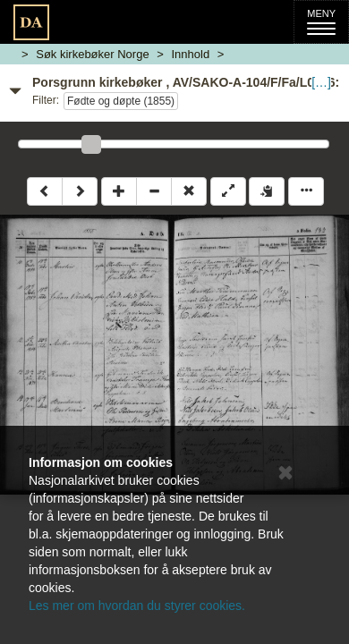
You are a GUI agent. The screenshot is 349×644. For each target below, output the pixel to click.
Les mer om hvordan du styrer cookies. (137, 606)
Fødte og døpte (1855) (121, 101)
